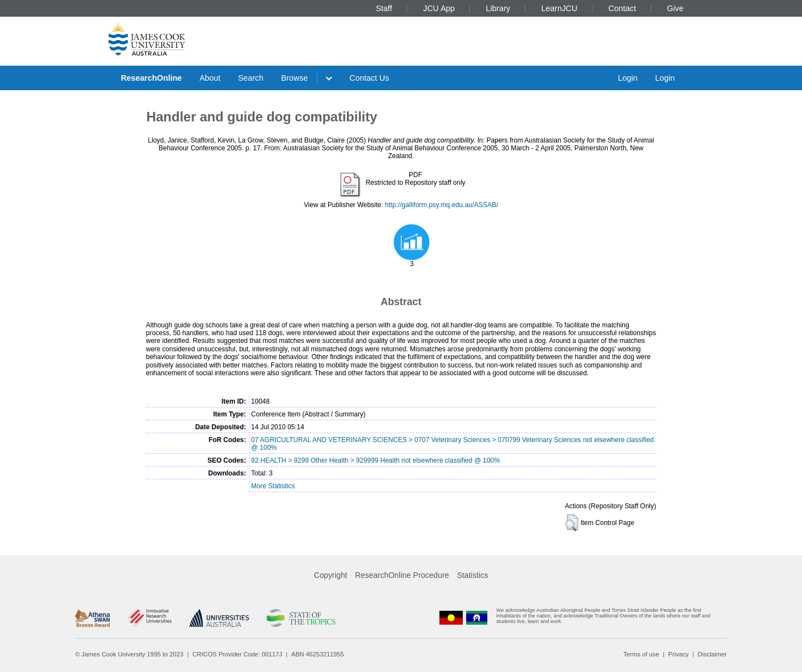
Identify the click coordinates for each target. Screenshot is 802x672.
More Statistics (273, 486)
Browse (295, 78)
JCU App (439, 8)
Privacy (679, 654)
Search (251, 78)
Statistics (472, 575)
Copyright (331, 575)
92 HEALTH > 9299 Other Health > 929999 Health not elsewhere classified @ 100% (376, 460)
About (210, 78)
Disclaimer (712, 654)
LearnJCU (559, 8)
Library (498, 8)
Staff (384, 8)
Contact (622, 8)
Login (627, 78)
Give (676, 8)
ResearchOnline (151, 78)
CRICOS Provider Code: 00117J (238, 654)
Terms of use (641, 654)
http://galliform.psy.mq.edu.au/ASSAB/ (441, 205)
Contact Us (370, 78)
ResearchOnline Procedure (402, 575)
